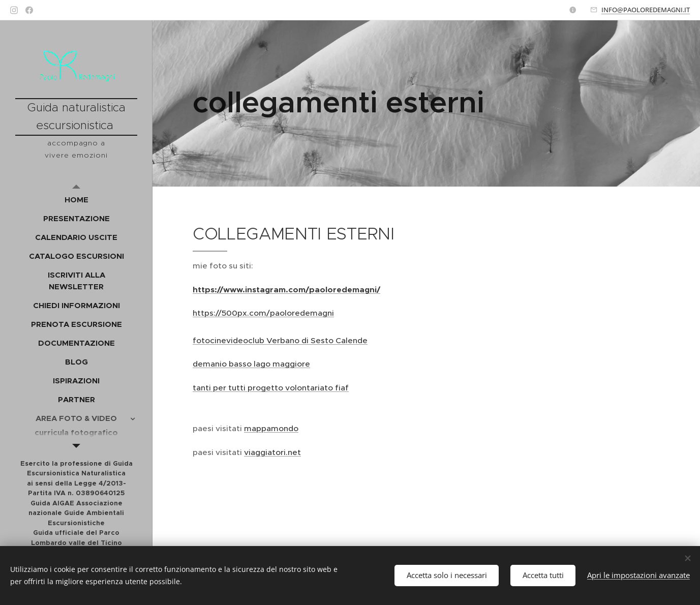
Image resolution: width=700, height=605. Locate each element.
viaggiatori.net (272, 452)
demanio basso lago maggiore (251, 364)
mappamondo (271, 428)
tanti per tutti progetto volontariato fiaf (271, 388)
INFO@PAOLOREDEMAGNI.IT (646, 10)
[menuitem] (76, 200)
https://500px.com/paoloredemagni (263, 313)
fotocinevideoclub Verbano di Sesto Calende (280, 340)
